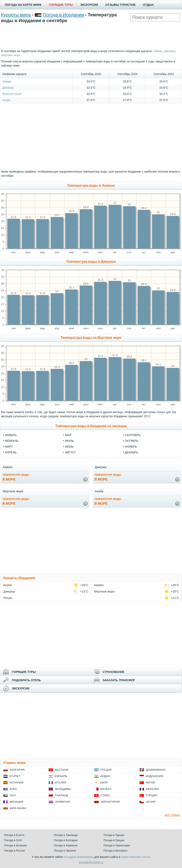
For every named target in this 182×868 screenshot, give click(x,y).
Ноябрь (131, 447)
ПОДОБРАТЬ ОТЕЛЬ (26, 680)
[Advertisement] (91, 36)
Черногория (110, 802)
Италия (61, 783)
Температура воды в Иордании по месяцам (91, 426)
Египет (15, 776)
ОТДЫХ (148, 5)
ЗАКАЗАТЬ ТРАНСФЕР (119, 680)
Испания (16, 783)
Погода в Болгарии (66, 840)
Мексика (153, 789)
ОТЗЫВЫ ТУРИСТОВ (120, 5)
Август (70, 452)
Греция (106, 770)
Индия (105, 776)
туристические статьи (136, 857)
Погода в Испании (15, 845)
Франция (16, 802)
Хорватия (63, 802)
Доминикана (156, 770)
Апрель (11, 452)
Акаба (6, 100)
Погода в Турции (114, 835)
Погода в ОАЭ (13, 840)
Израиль (61, 776)
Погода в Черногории (117, 845)
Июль (69, 447)
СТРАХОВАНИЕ (114, 672)
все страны (172, 815)
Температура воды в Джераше (91, 262)
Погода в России (14, 851)
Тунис (105, 795)
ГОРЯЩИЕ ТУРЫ (61, 5)
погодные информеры (79, 857)
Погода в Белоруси (115, 851)
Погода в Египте (14, 835)
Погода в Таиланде (66, 835)
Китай (150, 783)
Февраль (12, 441)
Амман (158, 51)
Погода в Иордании (63, 15)
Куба (13, 789)
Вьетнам (62, 770)
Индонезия (155, 776)
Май (68, 435)
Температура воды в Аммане (91, 185)
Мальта (106, 789)
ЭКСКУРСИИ (89, 5)
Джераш (170, 51)
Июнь (69, 441)
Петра (8, 598)
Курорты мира (16, 15)
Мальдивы (63, 789)
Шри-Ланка (18, 808)
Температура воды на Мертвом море (91, 338)
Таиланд (61, 795)
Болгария (17, 770)
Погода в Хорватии (66, 845)
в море (16, 477)
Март (9, 447)
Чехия (151, 802)
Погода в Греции (114, 840)
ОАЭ (13, 795)
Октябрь (132, 441)
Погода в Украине (65, 851)
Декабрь (131, 452)
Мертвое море (11, 55)
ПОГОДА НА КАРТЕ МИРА (23, 5)
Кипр (104, 783)
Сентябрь (133, 435)
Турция (151, 795)
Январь (11, 435)
